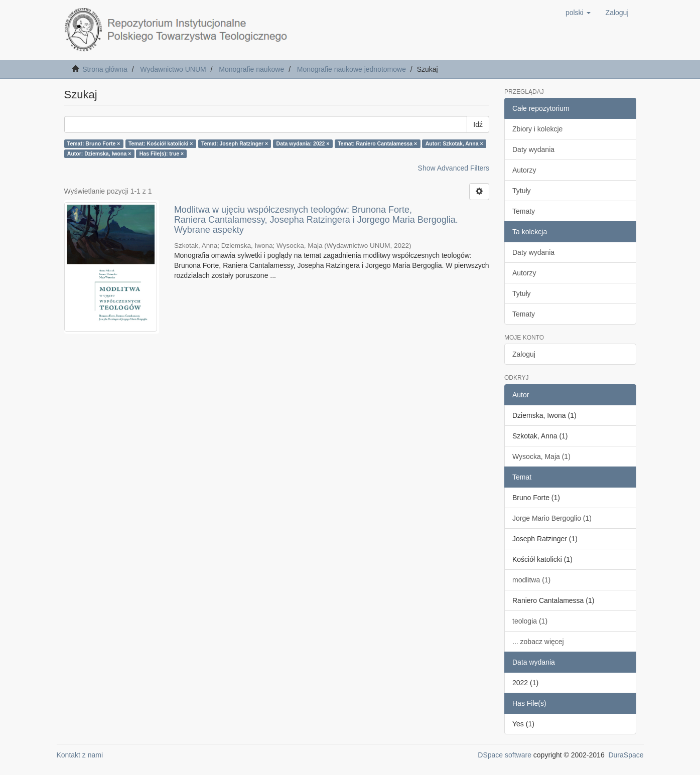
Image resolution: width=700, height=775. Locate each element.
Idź (478, 124)
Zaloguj (524, 354)
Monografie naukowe (251, 69)
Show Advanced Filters (454, 168)
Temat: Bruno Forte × (94, 143)
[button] (578, 13)
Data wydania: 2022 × (303, 143)
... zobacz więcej (538, 642)
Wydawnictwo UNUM (173, 69)
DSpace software (505, 755)
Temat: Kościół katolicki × (161, 143)
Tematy (524, 211)
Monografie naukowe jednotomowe (352, 69)
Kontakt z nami (80, 755)
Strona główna (105, 69)
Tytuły (522, 191)
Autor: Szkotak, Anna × (454, 143)
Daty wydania (533, 149)
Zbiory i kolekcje (537, 129)
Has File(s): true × (162, 153)
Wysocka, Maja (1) (541, 456)
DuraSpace (626, 755)
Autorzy (524, 170)
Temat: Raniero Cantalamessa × (377, 143)
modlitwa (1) (531, 580)
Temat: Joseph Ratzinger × (235, 143)
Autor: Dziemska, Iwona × (99, 153)
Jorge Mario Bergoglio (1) (552, 518)
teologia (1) (530, 621)
